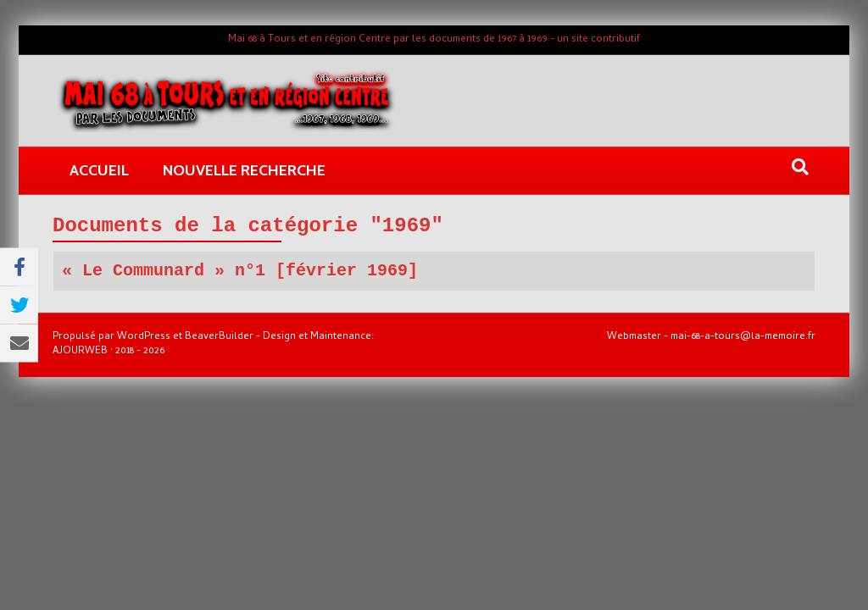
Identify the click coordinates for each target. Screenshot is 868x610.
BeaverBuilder (219, 337)
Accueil (99, 170)
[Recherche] (800, 167)
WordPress (144, 337)
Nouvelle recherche (244, 170)
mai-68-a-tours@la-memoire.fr (743, 337)
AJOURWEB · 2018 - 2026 (108, 352)
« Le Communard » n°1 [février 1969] (240, 271)
